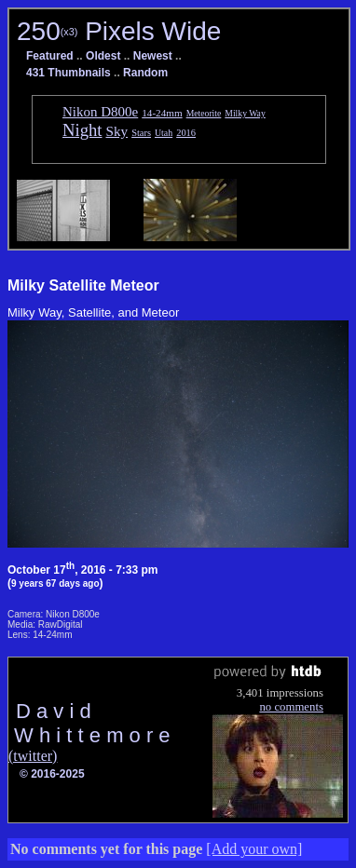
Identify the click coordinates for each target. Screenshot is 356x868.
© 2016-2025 (52, 774)
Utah (164, 133)
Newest (153, 56)
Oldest (103, 56)
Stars (141, 133)
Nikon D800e (100, 112)
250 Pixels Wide (119, 31)
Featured (50, 56)
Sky (117, 131)
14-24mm (162, 113)
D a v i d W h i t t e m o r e (89, 723)
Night (82, 130)
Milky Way (245, 113)
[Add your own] (254, 849)
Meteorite (204, 113)
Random (145, 73)
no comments (291, 707)
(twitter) (33, 756)
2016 (186, 133)
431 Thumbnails (68, 73)
